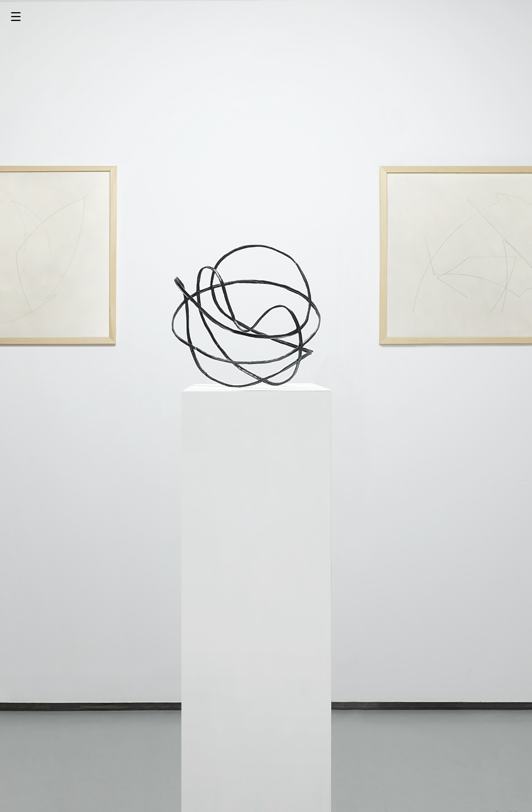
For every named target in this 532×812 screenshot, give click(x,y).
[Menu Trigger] (16, 16)
